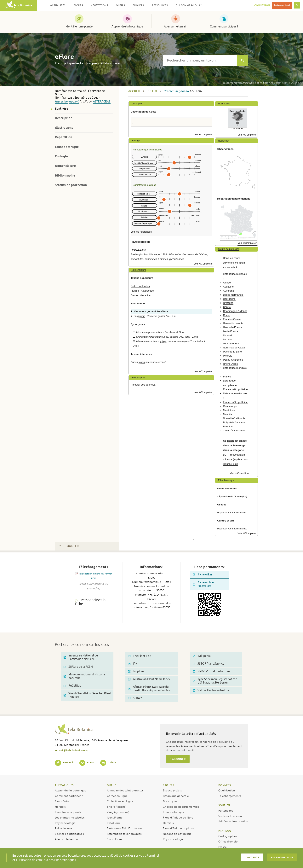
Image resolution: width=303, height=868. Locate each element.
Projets (169, 785)
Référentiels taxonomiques (124, 834)
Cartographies (228, 836)
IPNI (133, 664)
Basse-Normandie (233, 295)
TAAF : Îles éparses (234, 431)
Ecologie (61, 156)
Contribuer (237, 128)
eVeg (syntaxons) (118, 812)
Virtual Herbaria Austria (211, 690)
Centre (227, 307)
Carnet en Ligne (117, 796)
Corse (226, 315)
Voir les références (141, 232)
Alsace (227, 283)
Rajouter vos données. (143, 385)
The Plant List (139, 656)
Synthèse (62, 109)
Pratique (225, 831)
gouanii (74, 102)
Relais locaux (63, 828)
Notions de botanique (177, 834)
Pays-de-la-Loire (232, 352)
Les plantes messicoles (70, 817)
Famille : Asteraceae (142, 291)
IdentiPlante (115, 817)
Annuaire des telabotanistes (125, 790)
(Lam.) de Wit (243, 83)
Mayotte (228, 414)
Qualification (227, 790)
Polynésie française (234, 422)
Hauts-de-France (233, 327)
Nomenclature (65, 166)
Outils (112, 785)
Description (64, 118)
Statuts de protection (71, 185)
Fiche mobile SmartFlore (203, 584)
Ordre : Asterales (140, 286)
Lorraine (228, 339)
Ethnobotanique (67, 147)
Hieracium (62, 102)
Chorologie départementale (181, 807)
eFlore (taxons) (117, 807)
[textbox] (200, 61)
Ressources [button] (160, 5)
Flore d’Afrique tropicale (178, 828)
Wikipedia (202, 656)
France (227, 377)
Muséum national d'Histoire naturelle (84, 676)
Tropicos (136, 671)
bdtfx (152, 91)
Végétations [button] (99, 5)
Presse (223, 847)
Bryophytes (170, 801)
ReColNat (72, 686)
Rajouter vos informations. (232, 513)
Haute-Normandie (233, 323)
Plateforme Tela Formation (124, 828)
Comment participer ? (224, 26)
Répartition (63, 137)
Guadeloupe (230, 406)
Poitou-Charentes (233, 360)
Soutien (224, 805)
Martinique (229, 410)
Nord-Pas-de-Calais (234, 348)
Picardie (228, 356)
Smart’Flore (114, 839)
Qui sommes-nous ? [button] (189, 5)
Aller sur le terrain (176, 26)
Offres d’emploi (228, 841)
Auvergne (228, 291)
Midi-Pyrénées (231, 344)
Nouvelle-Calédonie (234, 418)
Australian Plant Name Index (149, 679)
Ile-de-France (231, 331)
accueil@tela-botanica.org (71, 750)
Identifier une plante (79, 26)
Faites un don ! (282, 5)
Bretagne (228, 303)
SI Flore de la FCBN (78, 667)
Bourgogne (229, 299)
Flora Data (62, 801)
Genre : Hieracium (141, 295)
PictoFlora (113, 823)
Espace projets (172, 790)
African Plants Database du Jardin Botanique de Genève (149, 689)
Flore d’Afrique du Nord (178, 817)
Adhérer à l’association (233, 821)
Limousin (228, 335)
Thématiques (64, 785)
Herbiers (60, 807)
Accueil (134, 91)
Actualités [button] (58, 5)
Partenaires (226, 810)
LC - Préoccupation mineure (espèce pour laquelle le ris (235, 459)
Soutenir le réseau (230, 816)
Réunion (228, 426)
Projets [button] (138, 5)
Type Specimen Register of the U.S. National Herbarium (215, 681)
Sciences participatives (69, 834)
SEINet (135, 698)
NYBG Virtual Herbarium (211, 671)
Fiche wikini (203, 575)
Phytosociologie (65, 823)
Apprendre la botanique (127, 26)
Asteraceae (102, 102)
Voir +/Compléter (203, 134)
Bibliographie (65, 175)
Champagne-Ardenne (235, 311)
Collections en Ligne (120, 801)
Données (225, 785)
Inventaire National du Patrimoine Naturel (81, 657)
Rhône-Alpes (230, 364)
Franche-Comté (232, 319)
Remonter (69, 546)
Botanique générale (176, 796)
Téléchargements (230, 796)
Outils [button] (120, 5)
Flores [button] (78, 5)
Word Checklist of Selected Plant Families (87, 695)
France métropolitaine (235, 389)
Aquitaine (228, 287)
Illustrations (64, 128)
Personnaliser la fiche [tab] (90, 602)
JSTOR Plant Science (208, 664)
